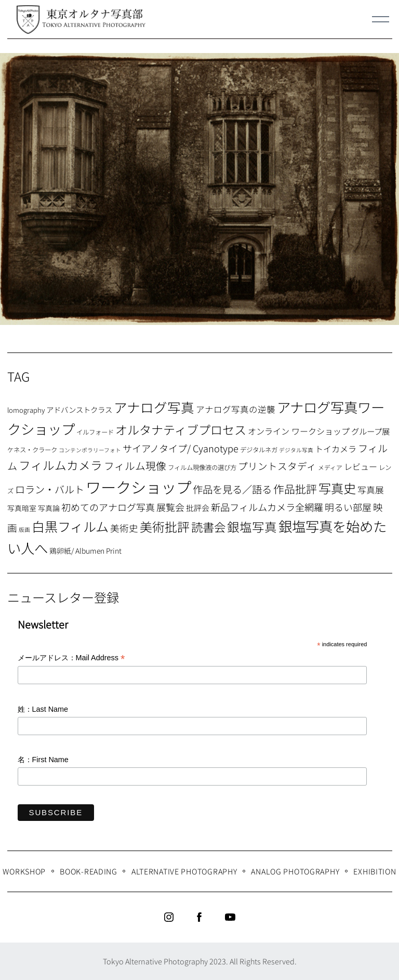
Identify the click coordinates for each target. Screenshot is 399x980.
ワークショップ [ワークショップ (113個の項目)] (138, 487)
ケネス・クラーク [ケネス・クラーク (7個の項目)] (32, 450)
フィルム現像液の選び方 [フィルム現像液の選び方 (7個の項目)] (202, 467)
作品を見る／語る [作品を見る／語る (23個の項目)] (232, 489)
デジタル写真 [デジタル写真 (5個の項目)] (296, 450)
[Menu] (381, 19)
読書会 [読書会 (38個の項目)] (208, 527)
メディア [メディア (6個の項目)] (330, 467)
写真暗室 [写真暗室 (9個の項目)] (22, 508)
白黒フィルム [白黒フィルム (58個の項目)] (70, 526)
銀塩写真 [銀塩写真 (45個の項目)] (252, 527)
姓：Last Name (43, 709)
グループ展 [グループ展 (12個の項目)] (370, 431)
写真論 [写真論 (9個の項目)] (49, 508)
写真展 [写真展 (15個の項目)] (371, 490)
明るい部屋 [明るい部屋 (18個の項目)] (348, 507)
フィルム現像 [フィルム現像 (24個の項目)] (135, 466)
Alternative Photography (184, 871)
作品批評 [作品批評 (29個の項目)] (295, 489)
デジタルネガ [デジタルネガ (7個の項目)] (259, 450)
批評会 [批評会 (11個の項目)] (198, 508)
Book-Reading (89, 871)
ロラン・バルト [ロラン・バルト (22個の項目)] (50, 489)
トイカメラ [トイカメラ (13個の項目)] (336, 449)
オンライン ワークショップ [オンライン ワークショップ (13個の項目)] (299, 431)
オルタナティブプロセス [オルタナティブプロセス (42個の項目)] (181, 429)
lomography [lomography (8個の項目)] (26, 410)
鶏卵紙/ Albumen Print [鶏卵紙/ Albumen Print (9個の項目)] (85, 551)
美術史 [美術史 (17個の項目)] (124, 528)
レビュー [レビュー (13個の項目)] (361, 466)
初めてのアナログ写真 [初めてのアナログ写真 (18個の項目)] (108, 507)
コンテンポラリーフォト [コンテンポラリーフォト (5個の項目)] (90, 450)
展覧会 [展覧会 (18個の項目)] (170, 507)
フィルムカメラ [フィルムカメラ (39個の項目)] (61, 465)
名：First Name (43, 760)
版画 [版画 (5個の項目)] (24, 530)
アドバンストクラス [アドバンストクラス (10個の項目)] (79, 409)
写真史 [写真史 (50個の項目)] (337, 488)
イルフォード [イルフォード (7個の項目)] (95, 432)
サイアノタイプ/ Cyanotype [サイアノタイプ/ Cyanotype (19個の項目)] (181, 448)
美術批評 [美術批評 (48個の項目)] (165, 526)
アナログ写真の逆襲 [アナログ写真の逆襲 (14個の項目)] (236, 409)
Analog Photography (295, 871)
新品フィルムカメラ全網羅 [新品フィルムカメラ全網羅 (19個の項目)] (267, 507)
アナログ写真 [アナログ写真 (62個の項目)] (154, 407)
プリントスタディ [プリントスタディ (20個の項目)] (277, 466)
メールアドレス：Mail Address (71, 658)
